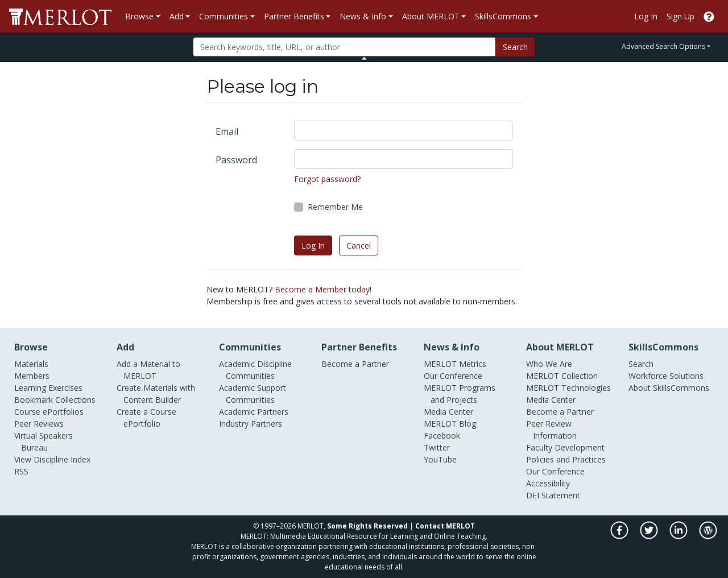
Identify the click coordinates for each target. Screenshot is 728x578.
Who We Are (549, 364)
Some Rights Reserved (367, 526)
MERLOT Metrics (455, 364)
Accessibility (548, 483)
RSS (21, 471)
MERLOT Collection (562, 376)
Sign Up (681, 16)
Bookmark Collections (55, 400)
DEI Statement (553, 495)
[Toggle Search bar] (364, 58)
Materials (31, 364)
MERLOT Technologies (568, 388)
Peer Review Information (551, 430)
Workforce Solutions (666, 376)
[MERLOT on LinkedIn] (679, 536)
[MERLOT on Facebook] (620, 536)
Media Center (448, 412)
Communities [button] (224, 16)
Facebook (442, 435)
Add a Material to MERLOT (148, 370)
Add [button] (177, 16)
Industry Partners (251, 424)
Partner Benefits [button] (294, 16)
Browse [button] (139, 16)
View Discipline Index (52, 459)
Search (515, 47)
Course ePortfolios (49, 412)
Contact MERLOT (445, 526)
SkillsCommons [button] (503, 16)
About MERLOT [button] (431, 16)
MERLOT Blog (450, 424)
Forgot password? (327, 179)
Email (227, 131)
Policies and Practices (566, 459)
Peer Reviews (39, 424)
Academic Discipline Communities (255, 370)
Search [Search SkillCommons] (641, 364)
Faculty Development (565, 447)
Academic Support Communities (253, 394)
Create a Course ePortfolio (146, 418)
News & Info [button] (363, 16)
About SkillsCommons (669, 388)
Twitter (437, 447)
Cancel (359, 245)
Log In (646, 16)
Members (32, 376)
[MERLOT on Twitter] (650, 536)
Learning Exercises (48, 388)
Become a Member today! (323, 289)
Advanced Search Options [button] (663, 46)
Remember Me (335, 207)
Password (236, 160)
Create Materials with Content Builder (156, 394)
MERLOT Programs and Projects (460, 394)
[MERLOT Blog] (708, 536)
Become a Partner (355, 364)
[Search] (344, 47)
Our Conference (453, 376)
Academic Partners (254, 412)
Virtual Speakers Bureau (44, 441)
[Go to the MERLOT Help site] (709, 16)
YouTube (440, 459)
